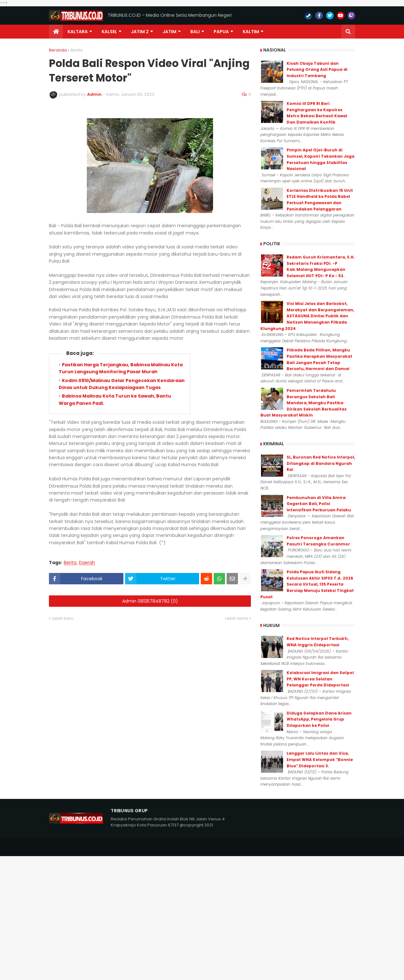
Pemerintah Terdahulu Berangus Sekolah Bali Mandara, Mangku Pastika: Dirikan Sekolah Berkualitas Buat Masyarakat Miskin (303, 403)
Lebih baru (63, 618)
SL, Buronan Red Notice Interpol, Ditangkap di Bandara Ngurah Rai (321, 463)
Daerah (87, 563)
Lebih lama (237, 618)
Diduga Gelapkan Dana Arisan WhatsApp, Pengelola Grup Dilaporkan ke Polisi (319, 719)
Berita (77, 50)
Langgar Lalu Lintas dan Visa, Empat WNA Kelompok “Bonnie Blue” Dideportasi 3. (320, 759)
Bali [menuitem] (195, 32)
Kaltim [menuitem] (251, 32)
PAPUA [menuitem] (221, 32)
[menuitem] (56, 32)
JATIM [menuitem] (169, 32)
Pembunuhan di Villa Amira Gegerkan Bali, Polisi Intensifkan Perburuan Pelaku (319, 504)
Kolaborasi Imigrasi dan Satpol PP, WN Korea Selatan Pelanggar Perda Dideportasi (320, 679)
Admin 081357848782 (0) (150, 601)
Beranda (58, 50)
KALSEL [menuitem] (109, 32)
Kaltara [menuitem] (78, 32)
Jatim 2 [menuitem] (140, 32)
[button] (348, 32)
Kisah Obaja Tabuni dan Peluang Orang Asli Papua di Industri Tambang (317, 70)
